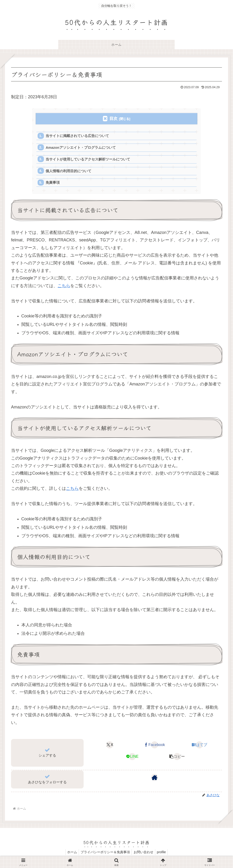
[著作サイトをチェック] (155, 779)
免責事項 (53, 184)
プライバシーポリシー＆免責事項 (105, 853)
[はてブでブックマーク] (199, 746)
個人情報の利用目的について (69, 172)
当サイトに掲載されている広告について (78, 136)
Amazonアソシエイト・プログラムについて (81, 148)
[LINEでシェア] (132, 758)
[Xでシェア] (110, 746)
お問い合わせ (144, 853)
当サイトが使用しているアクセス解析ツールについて (88, 160)
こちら (64, 287)
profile (163, 853)
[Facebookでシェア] (155, 746)
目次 (113, 119)
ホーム (70, 853)
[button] (177, 758)
